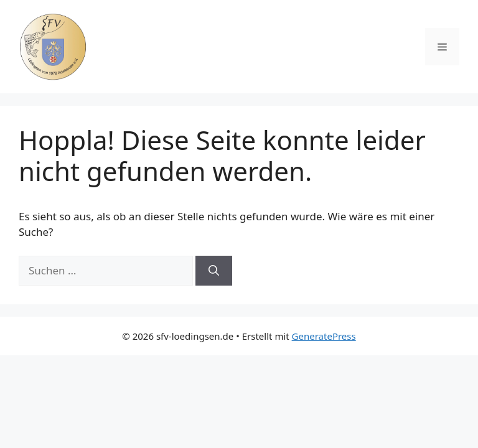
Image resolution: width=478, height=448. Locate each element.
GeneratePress (324, 336)
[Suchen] (214, 271)
